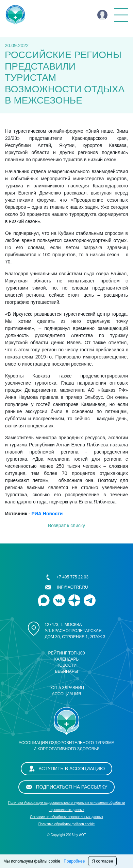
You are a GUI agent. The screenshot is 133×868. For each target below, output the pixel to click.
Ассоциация (67, 694)
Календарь (67, 659)
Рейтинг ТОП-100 (67, 653)
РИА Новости (47, 514)
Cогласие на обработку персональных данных (66, 817)
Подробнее (74, 861)
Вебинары (67, 671)
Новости (66, 665)
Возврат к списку (66, 525)
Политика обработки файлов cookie (67, 824)
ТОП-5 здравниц (67, 688)
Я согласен (102, 861)
